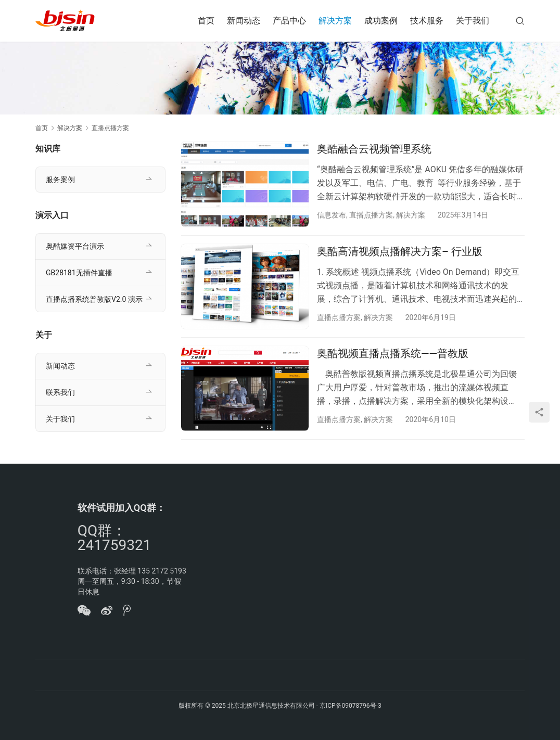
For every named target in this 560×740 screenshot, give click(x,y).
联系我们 (60, 392)
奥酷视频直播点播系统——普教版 (393, 353)
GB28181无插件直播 (79, 273)
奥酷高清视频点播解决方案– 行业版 (400, 251)
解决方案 (335, 21)
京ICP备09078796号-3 (351, 706)
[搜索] (520, 21)
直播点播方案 (371, 215)
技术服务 (427, 21)
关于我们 (473, 21)
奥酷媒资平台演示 (75, 246)
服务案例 (60, 180)
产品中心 (289, 21)
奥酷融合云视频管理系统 (374, 149)
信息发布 (332, 215)
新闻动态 (244, 21)
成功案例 (381, 21)
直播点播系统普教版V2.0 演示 (94, 299)
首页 (206, 21)
